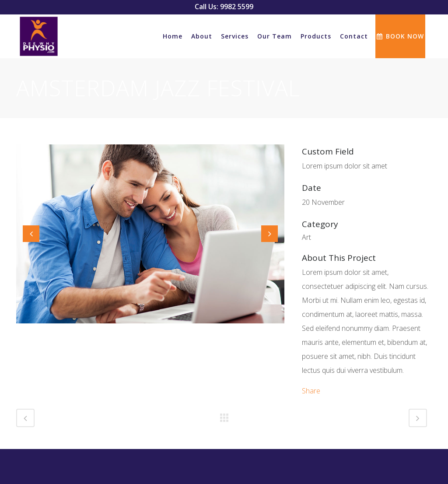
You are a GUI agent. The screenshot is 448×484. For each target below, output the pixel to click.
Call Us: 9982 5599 (224, 7)
